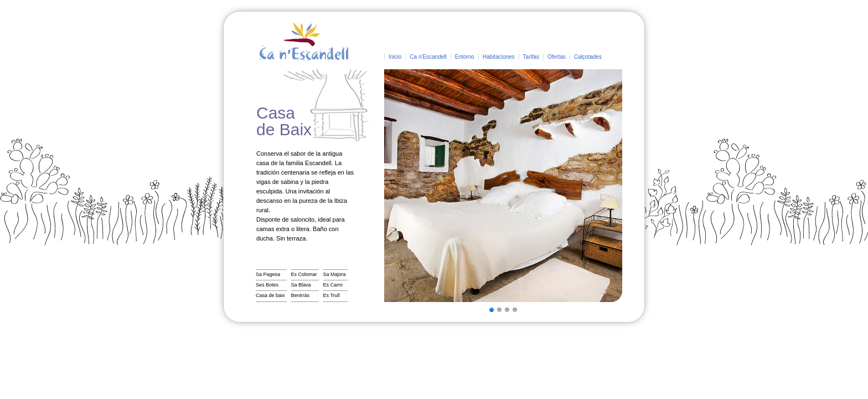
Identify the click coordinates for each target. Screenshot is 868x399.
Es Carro (333, 285)
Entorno (465, 57)
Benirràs (301, 295)
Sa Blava (301, 285)
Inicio (395, 57)
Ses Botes (267, 285)
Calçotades (588, 57)
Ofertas (557, 57)
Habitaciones (499, 57)
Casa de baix (270, 295)
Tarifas (531, 57)
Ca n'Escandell (428, 57)
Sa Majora (335, 274)
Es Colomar (304, 274)
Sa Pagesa (268, 274)
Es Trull (332, 295)
